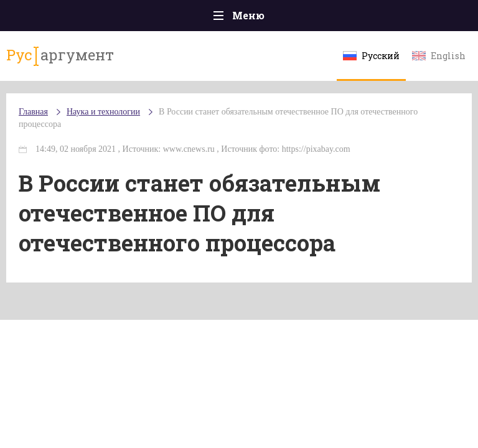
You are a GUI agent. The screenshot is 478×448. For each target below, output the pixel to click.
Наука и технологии (103, 112)
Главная (33, 112)
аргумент (60, 55)
